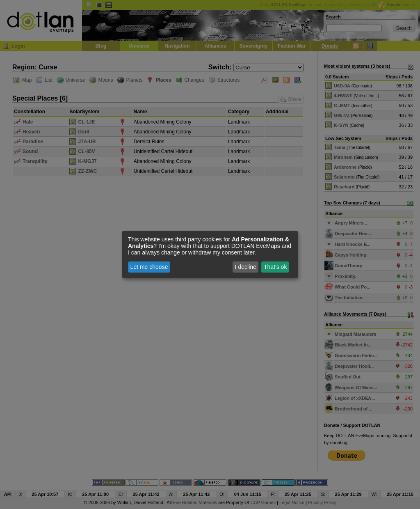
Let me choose (149, 267)
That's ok (275, 267)
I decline (246, 267)
